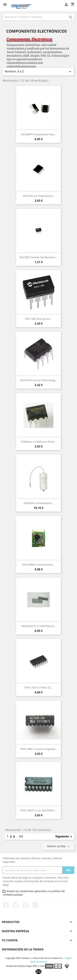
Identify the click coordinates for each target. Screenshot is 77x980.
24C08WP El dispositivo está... (39, 134)
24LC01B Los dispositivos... (39, 196)
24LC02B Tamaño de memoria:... (38, 257)
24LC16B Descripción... (38, 319)
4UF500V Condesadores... (39, 503)
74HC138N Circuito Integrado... (39, 749)
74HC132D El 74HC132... (38, 687)
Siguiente (64, 837)
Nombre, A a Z (38, 72)
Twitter (16, 905)
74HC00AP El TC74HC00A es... (38, 626)
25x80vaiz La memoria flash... (39, 442)
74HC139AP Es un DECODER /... (38, 810)
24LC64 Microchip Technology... (38, 380)
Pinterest (26, 905)
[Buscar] (38, 17)
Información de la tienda (23, 949)
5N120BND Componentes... (38, 565)
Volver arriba (59, 847)
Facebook (6, 905)
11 (21, 836)
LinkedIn (35, 905)
